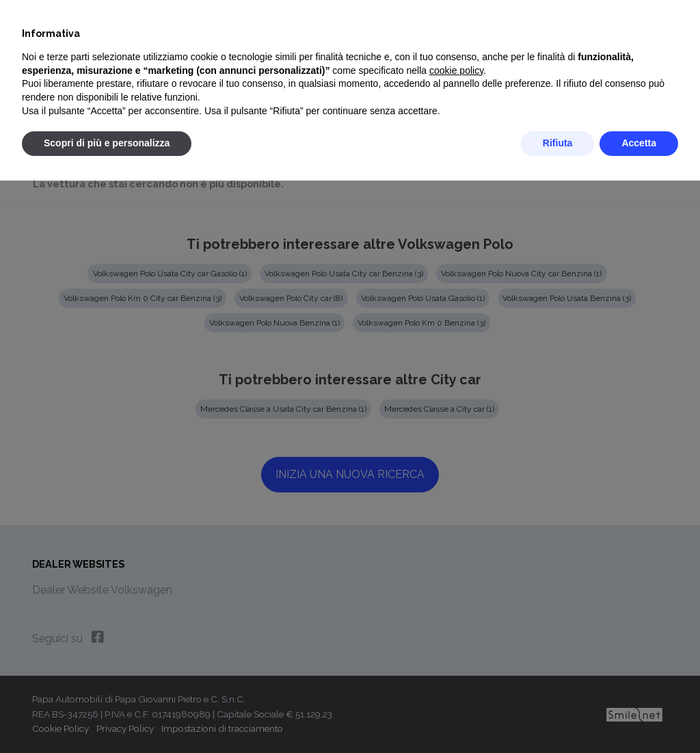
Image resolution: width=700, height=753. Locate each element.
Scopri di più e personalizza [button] (107, 143)
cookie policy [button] (456, 70)
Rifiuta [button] (558, 143)
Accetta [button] (639, 143)
